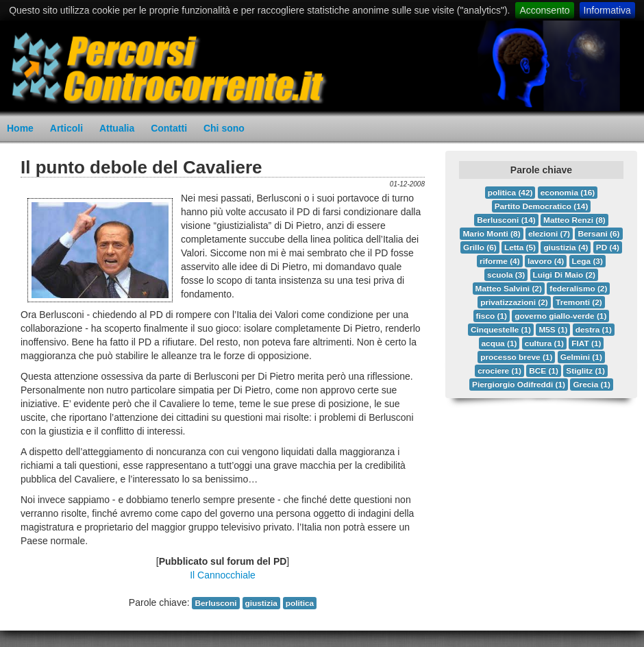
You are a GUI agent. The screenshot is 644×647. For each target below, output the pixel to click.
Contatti (169, 128)
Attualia (117, 128)
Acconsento (544, 10)
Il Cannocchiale (223, 575)
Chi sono (224, 128)
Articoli (66, 128)
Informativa (607, 10)
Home (20, 128)
